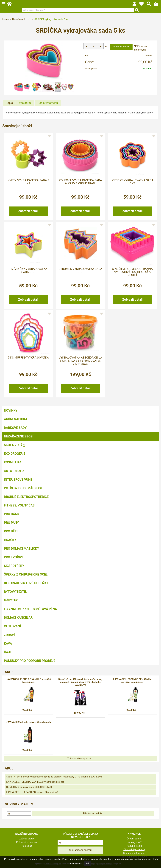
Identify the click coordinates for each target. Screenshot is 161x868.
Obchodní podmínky (134, 849)
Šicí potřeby (14, 566)
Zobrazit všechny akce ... (80, 758)
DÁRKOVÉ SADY (15, 428)
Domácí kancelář (18, 618)
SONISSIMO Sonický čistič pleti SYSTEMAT (29, 787)
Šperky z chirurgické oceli (26, 574)
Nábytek (11, 600)
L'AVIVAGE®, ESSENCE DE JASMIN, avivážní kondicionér (132, 681)
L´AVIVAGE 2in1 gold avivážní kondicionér (28, 722)
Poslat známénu (48, 103)
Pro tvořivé (14, 557)
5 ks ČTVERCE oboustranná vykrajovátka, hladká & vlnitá (132, 272)
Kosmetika (13, 462)
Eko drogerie (15, 454)
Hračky (10, 540)
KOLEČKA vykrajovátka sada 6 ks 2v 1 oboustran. (80, 182)
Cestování (12, 626)
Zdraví (9, 635)
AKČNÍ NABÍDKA (16, 419)
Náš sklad (27, 846)
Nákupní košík (134, 846)
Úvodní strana (134, 839)
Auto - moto (14, 471)
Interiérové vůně (18, 480)
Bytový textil (15, 592)
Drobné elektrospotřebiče (26, 497)
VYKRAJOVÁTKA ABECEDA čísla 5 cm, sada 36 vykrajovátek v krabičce (80, 361)
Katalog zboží (134, 842)
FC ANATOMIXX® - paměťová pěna (30, 609)
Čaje (8, 652)
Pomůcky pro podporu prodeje (30, 661)
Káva (8, 643)
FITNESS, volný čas (19, 505)
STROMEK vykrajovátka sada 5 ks (80, 271)
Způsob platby (27, 839)
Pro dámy (12, 514)
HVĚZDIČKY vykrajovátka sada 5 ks (28, 271)
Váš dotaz (25, 103)
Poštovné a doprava (27, 842)
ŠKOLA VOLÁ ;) (15, 445)
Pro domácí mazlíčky (21, 549)
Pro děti (11, 531)
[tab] (9, 103)
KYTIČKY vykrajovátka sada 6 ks (132, 182)
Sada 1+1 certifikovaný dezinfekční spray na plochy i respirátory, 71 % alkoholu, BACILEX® (80, 682)
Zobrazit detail (28, 211)
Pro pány (11, 523)
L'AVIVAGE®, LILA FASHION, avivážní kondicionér (33, 792)
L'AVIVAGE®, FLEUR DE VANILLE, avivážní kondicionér (28, 681)
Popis (9, 103)
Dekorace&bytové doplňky (26, 583)
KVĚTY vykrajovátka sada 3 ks (28, 182)
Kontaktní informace (134, 853)
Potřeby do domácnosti (24, 488)
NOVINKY (11, 410)
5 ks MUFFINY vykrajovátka (28, 358)
